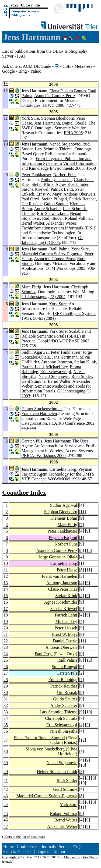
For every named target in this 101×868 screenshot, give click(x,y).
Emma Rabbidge (63, 680)
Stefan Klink (42, 184)
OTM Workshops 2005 (66, 268)
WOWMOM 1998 (64, 479)
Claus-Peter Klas (63, 589)
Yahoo (36, 71)
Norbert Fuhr (65, 175)
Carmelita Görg (63, 469)
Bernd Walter (33, 223)
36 (6, 731)
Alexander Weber (61, 223)
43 (6, 796)
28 (6, 680)
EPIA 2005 (73, 133)
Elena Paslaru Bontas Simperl (39, 738)
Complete (42, 851)
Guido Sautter (56, 204)
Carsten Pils (32, 441)
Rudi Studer (52, 218)
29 (6, 686)
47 (6, 826)
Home (8, 847)
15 (6, 596)
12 (89, 550)
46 (6, 820)
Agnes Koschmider (72, 184)
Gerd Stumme (34, 381)
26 (6, 667)
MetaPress (83, 66)
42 (6, 789)
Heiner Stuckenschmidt (42, 409)
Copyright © (11, 857)
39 (6, 763)
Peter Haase (67, 570)
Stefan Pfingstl (54, 199)
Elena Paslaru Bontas (68, 91)
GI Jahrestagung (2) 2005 (52, 240)
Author (59, 851)
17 (6, 609)
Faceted (24, 851)
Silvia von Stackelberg (45, 749)
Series (64, 847)
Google (8, 71)
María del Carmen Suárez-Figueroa (52, 254)
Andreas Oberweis (79, 194)
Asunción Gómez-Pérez (55, 96)
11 (82, 512)
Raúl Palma (59, 249)
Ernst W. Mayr (49, 194)
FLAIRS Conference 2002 (72, 423)
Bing (22, 71)
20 (6, 628)
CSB (67, 66)
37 (6, 740)
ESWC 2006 (53, 105)
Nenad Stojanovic (65, 144)
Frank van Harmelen (39, 414)
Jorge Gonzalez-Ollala (58, 557)
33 (6, 712)
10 (6, 563)
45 (6, 814)
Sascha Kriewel (35, 189)
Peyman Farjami (63, 538)
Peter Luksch (66, 628)
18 (6, 615)
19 (6, 621)
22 (6, 641)
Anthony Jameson (56, 180)
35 (6, 725)
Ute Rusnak (32, 204)
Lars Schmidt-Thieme (54, 149)
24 (6, 654)
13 (6, 583)
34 (6, 718)
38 (6, 751)
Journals (48, 847)
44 (6, 805)
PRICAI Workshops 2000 (44, 456)
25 (6, 660)
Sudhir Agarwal (35, 352)
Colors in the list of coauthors (23, 837)
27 (6, 673)
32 (6, 705)
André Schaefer (47, 209)
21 (6, 634)
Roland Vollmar (79, 218)
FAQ (21, 56)
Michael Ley (57, 367)
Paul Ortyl (30, 199)
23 (6, 647)
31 (6, 699)
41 (6, 780)
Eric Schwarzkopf (52, 213)
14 (6, 589)
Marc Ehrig (31, 287)
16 (6, 602)
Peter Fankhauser (36, 175)
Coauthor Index (24, 493)
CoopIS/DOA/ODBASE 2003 (63, 341)
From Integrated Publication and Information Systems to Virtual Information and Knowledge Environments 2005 (59, 163)
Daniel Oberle (74, 123)
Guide (46, 66)
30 (6, 692)
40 (6, 772)
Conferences (27, 847)
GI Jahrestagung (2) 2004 (43, 297)
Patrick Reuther (83, 199)
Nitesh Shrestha (64, 731)
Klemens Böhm (64, 518)
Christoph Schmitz (61, 718)
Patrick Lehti (62, 189)
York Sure (30, 118)
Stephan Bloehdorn (58, 118)
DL (36, 66)
